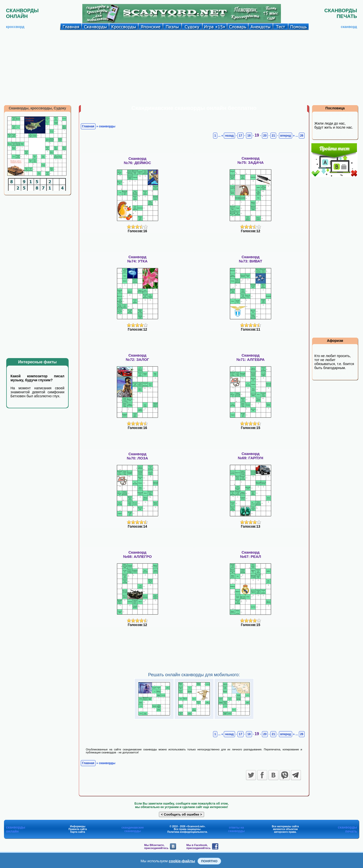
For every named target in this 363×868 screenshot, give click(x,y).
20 (265, 136)
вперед (286, 136)
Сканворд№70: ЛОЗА (137, 456)
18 (249, 136)
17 (240, 136)
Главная (88, 126)
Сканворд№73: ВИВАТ (250, 259)
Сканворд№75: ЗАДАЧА (251, 160)
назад (229, 136)
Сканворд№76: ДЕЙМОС (137, 161)
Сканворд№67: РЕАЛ (250, 554)
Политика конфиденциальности (187, 832)
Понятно (209, 861)
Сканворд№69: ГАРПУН (250, 456)
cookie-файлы (182, 861)
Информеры (78, 826)
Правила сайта (78, 829)
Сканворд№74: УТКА (137, 259)
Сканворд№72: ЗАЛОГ (137, 357)
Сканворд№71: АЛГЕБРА (251, 357)
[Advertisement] (182, 67)
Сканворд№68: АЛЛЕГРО (137, 554)
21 (273, 136)
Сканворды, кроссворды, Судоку (37, 108)
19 (257, 135)
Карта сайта (78, 832)
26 (302, 136)
